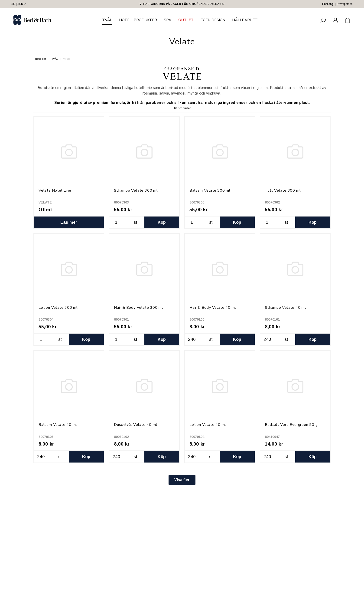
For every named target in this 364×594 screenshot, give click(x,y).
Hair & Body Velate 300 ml (139, 308)
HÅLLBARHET (245, 20)
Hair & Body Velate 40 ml (213, 308)
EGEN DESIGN (213, 20)
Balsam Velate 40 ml (58, 425)
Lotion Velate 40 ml (208, 425)
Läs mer (69, 222)
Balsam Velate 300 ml (210, 190)
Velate (67, 59)
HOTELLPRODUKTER (138, 20)
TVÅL (107, 20)
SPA (168, 20)
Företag (328, 4)
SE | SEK (19, 4)
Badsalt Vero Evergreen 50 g (291, 425)
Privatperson (345, 4)
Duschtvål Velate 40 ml (136, 425)
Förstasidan (40, 59)
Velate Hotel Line (55, 190)
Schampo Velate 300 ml (136, 190)
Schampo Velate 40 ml (286, 308)
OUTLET (186, 20)
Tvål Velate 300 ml (283, 190)
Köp (162, 222)
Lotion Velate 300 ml (58, 308)
